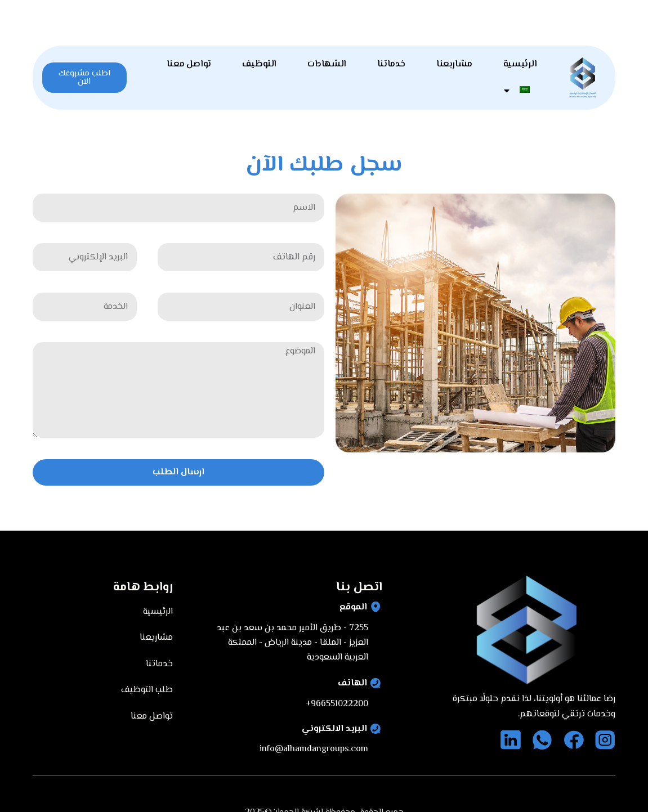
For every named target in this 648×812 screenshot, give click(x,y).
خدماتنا (391, 64)
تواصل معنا (189, 64)
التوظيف (259, 64)
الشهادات (327, 64)
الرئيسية (520, 64)
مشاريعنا (454, 64)
